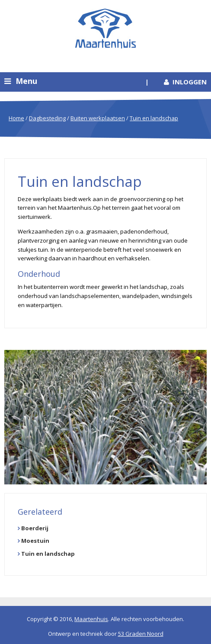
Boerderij (35, 528)
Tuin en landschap (154, 118)
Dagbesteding (47, 118)
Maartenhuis (91, 619)
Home (16, 118)
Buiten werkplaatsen (98, 118)
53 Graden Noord (141, 634)
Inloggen (190, 82)
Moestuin (35, 541)
